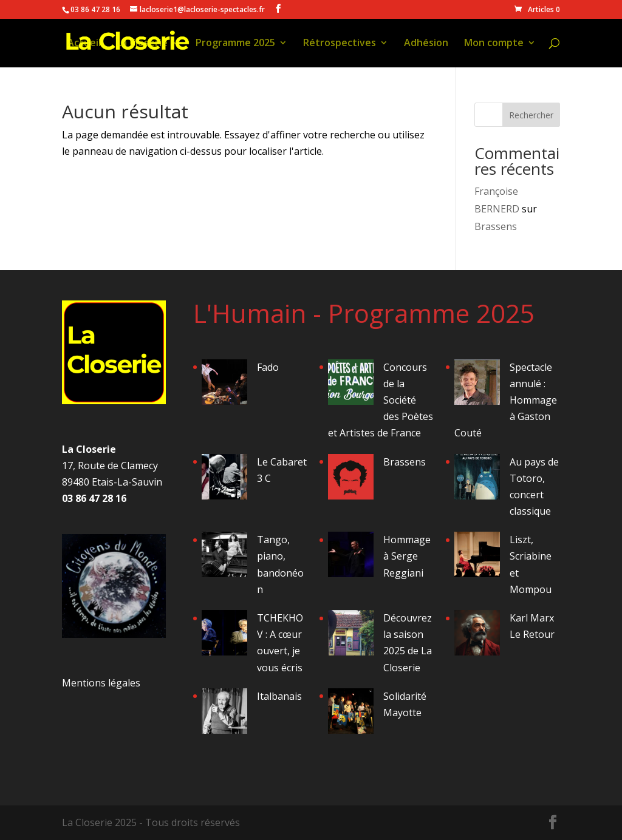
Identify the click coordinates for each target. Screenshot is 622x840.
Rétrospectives (340, 44)
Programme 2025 (235, 44)
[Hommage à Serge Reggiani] (351, 557)
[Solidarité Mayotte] (351, 713)
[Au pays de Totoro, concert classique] (477, 479)
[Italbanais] (224, 713)
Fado (268, 367)
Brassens (496, 226)
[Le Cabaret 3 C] (224, 479)
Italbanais (279, 696)
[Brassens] (351, 479)
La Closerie (142, 44)
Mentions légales (101, 683)
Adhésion (426, 44)
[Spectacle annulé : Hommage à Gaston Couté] (477, 384)
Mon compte (494, 44)
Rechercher (531, 115)
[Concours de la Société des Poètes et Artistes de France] (351, 384)
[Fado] (224, 384)
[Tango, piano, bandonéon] (224, 557)
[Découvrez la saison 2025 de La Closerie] (351, 635)
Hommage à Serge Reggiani (407, 556)
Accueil (84, 44)
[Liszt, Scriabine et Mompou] (477, 557)
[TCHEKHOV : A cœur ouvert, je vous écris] (224, 635)
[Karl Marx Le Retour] (477, 635)
